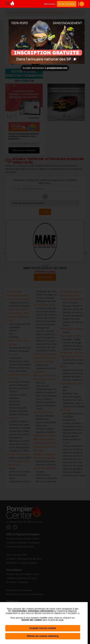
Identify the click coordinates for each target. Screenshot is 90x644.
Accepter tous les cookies (43, 628)
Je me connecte (67, 4)
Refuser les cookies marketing (43, 636)
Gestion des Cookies (32, 620)
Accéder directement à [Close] (45, 68)
